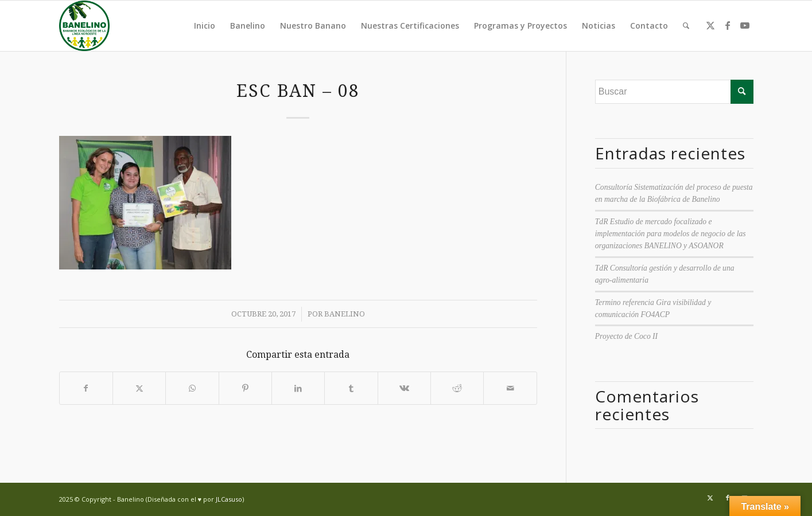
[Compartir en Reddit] (457, 388)
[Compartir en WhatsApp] (192, 388)
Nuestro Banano (313, 26)
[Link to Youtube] (745, 25)
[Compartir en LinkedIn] (298, 388)
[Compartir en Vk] (404, 388)
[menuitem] (686, 26)
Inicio (205, 26)
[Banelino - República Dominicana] (84, 26)
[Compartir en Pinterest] (245, 388)
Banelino (248, 26)
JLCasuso (229, 499)
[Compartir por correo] (510, 388)
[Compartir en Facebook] (86, 388)
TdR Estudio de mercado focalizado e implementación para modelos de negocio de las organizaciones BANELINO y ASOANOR (671, 234)
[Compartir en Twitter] (139, 388)
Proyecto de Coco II (626, 336)
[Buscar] (686, 26)
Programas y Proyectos (520, 26)
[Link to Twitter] (710, 25)
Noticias (599, 26)
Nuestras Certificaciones (410, 26)
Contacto (649, 26)
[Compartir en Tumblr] (351, 388)
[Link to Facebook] (728, 25)
